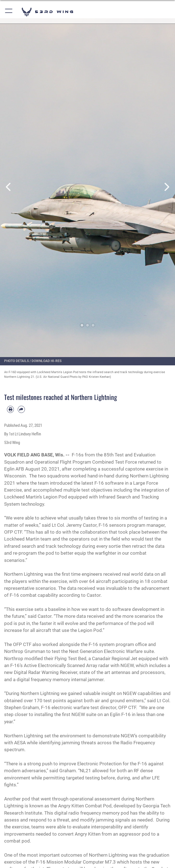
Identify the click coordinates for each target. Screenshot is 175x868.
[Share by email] (21, 409)
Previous (9, 187)
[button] (9, 12)
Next (166, 187)
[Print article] (10, 409)
